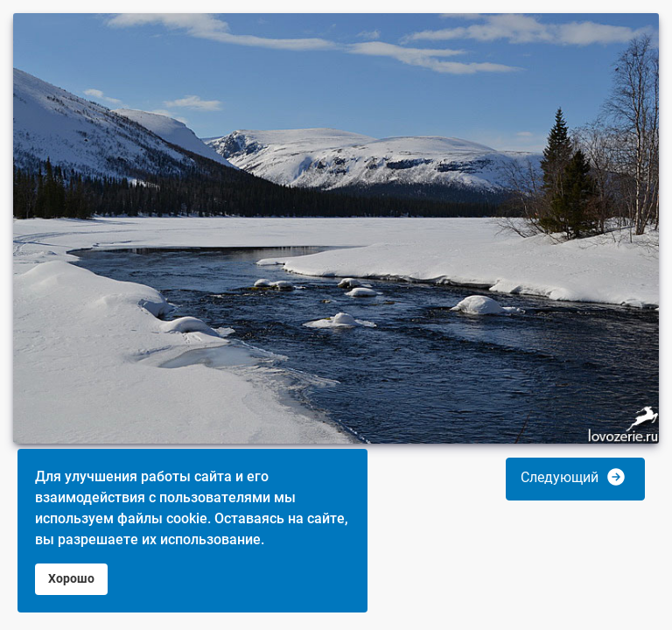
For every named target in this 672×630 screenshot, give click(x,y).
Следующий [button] (574, 477)
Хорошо (71, 579)
